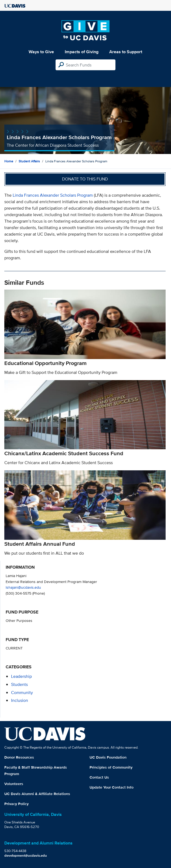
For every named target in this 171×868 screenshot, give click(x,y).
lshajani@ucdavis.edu (23, 587)
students (19, 684)
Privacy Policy (16, 804)
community (22, 693)
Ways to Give (41, 52)
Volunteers (14, 784)
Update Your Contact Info (112, 787)
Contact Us (99, 777)
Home (9, 161)
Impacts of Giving (82, 52)
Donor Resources (19, 757)
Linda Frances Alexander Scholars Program (53, 195)
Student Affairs (29, 161)
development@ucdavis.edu (26, 855)
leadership (21, 676)
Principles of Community (111, 767)
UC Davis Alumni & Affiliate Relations (37, 794)
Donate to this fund (85, 179)
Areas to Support (126, 52)
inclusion (20, 700)
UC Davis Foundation (108, 757)
